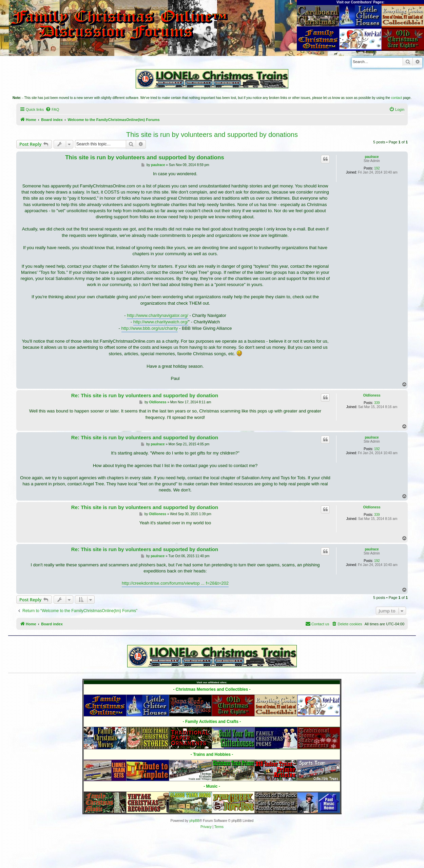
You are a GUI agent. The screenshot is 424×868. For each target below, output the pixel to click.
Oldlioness (372, 395)
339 (377, 403)
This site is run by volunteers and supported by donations (212, 135)
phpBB (194, 821)
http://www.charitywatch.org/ (161, 322)
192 (377, 168)
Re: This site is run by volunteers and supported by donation (145, 395)
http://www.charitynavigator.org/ (158, 315)
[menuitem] (52, 109)
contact (397, 98)
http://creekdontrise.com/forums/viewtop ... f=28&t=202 (175, 583)
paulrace (372, 157)
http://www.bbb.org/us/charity (150, 328)
